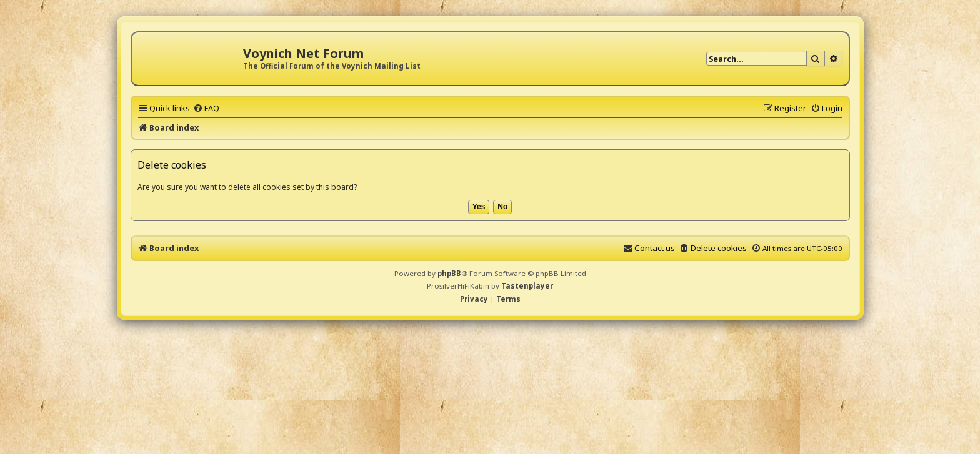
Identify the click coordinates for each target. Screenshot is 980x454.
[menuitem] (206, 108)
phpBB (449, 273)
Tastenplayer (527, 286)
